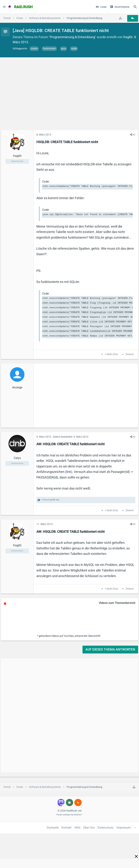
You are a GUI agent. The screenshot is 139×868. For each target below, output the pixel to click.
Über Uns (89, 828)
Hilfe (77, 828)
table (74, 48)
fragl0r (128, 37)
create (34, 48)
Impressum (124, 828)
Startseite (53, 828)
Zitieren (129, 354)
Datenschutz (106, 828)
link (69, 472)
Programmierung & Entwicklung (72, 37)
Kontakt (67, 828)
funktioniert (49, 48)
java (64, 48)
